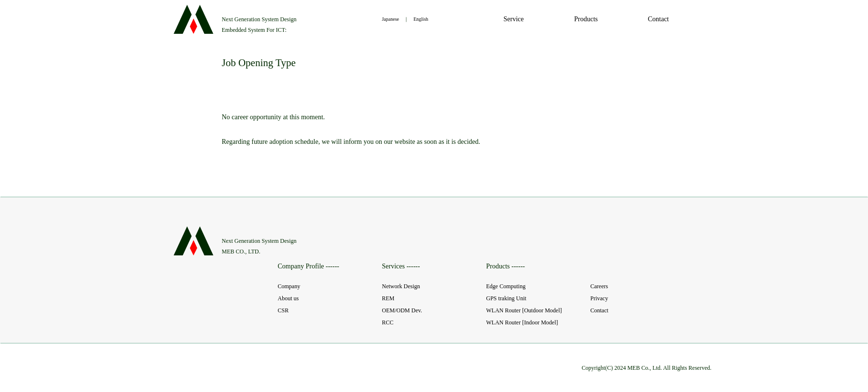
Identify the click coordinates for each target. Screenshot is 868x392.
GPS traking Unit (506, 298)
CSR (283, 310)
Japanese (390, 19)
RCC (388, 322)
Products (586, 19)
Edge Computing (506, 286)
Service (514, 19)
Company (289, 286)
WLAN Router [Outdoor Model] (524, 310)
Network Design (401, 286)
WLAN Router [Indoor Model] (522, 322)
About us (289, 298)
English (421, 19)
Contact (659, 19)
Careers (599, 286)
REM (388, 298)
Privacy (599, 298)
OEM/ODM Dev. (402, 310)
